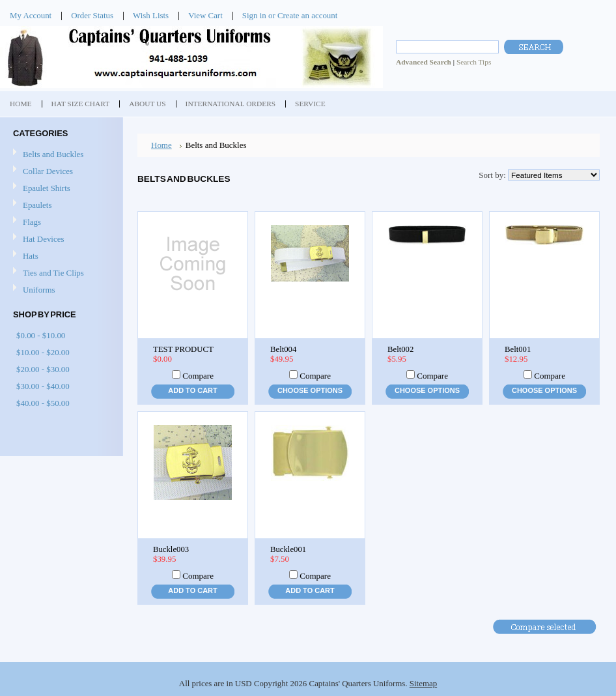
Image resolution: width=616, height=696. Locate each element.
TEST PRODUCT (183, 349)
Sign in (254, 15)
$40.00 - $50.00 (43, 403)
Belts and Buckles (53, 154)
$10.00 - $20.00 (43, 352)
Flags (32, 222)
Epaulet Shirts (47, 188)
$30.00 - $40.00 (43, 386)
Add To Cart (192, 390)
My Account (31, 15)
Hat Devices (43, 239)
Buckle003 (171, 549)
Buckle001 (288, 549)
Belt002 (400, 349)
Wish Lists (151, 15)
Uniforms (39, 290)
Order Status (92, 15)
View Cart (205, 15)
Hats (31, 256)
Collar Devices (48, 171)
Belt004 (283, 349)
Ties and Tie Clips (53, 273)
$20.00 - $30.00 (43, 369)
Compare (198, 376)
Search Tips (474, 62)
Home (161, 145)
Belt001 (518, 349)
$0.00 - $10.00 (41, 335)
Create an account (307, 15)
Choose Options (310, 390)
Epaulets (37, 205)
